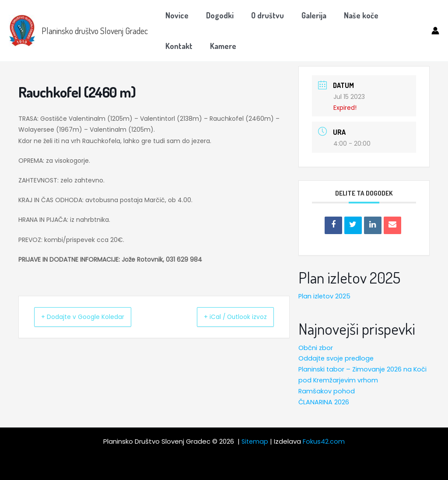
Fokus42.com (325, 441)
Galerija (308, 15)
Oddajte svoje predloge (337, 358)
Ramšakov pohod (327, 391)
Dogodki (217, 15)
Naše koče (353, 15)
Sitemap (255, 441)
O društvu (263, 15)
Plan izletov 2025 (325, 296)
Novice (176, 15)
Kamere (178, 46)
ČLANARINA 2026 (324, 401)
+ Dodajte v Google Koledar (92, 317)
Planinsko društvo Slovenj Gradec (95, 31)
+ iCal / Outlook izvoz (227, 317)
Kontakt (400, 15)
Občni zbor (316, 347)
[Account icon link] (435, 31)
